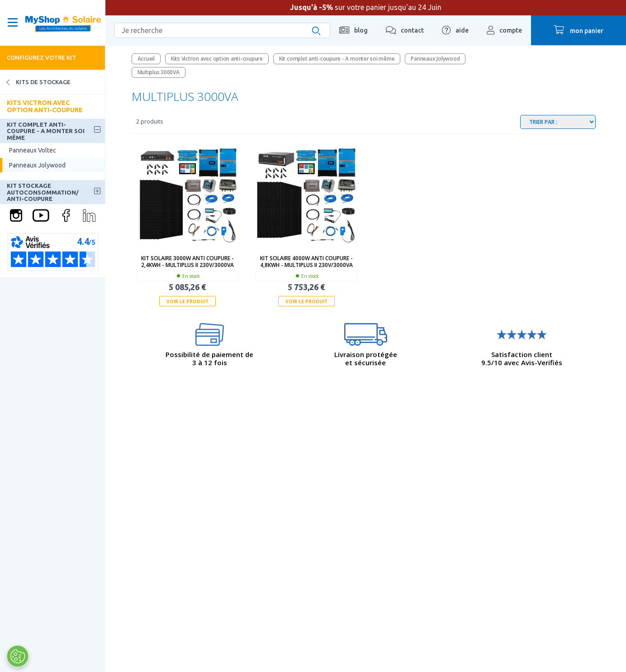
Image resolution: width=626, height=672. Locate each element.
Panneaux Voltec (33, 150)
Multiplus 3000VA (159, 72)
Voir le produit (187, 301)
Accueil (146, 59)
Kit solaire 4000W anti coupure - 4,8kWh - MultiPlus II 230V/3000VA (306, 262)
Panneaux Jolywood (37, 165)
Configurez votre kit (41, 57)
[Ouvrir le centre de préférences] (18, 656)
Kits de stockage (35, 82)
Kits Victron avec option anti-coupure (45, 106)
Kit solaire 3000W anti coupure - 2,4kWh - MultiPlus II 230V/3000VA (187, 262)
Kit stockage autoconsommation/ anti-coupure (43, 192)
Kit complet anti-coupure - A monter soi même (46, 131)
